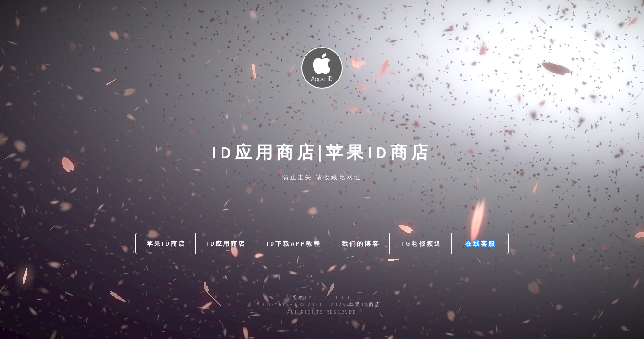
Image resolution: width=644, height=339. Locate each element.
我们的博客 (361, 243)
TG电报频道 (421, 243)
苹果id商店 (166, 243)
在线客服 (481, 243)
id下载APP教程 (294, 243)
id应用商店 (226, 243)
